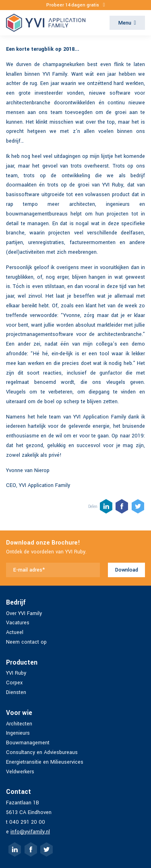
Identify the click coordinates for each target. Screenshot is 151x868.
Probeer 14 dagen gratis (76, 5)
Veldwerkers (20, 772)
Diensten (16, 692)
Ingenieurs (18, 733)
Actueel (15, 632)
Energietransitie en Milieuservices (45, 762)
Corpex (14, 683)
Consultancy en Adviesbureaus (42, 752)
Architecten (19, 724)
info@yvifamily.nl (30, 832)
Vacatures (18, 623)
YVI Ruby (16, 673)
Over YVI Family (24, 613)
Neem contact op (26, 642)
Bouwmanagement (28, 743)
